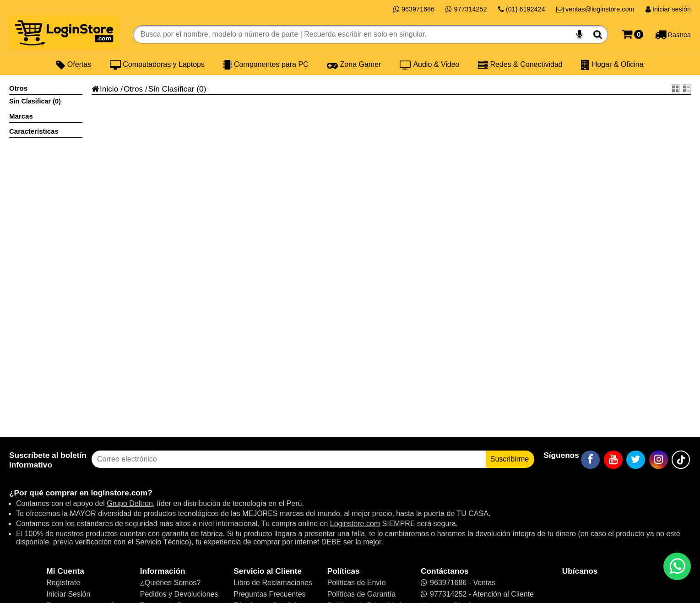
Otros (133, 89)
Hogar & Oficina (612, 65)
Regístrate (63, 583)
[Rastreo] (673, 34)
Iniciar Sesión (68, 594)
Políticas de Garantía (361, 594)
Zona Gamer (354, 65)
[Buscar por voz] (579, 34)
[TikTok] (681, 460)
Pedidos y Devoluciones (179, 594)
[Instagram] (659, 460)
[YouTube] (613, 460)
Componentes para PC (266, 65)
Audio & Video (430, 65)
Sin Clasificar (171, 89)
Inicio (105, 89)
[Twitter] (636, 460)
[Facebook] (590, 460)
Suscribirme (510, 459)
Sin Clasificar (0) (35, 101)
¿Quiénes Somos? (171, 583)
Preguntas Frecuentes (269, 594)
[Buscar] (598, 34)
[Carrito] (632, 34)
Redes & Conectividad (520, 65)
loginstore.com (119, 493)
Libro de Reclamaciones (273, 583)
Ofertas (74, 65)
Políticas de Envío (357, 583)
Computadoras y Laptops (157, 65)
